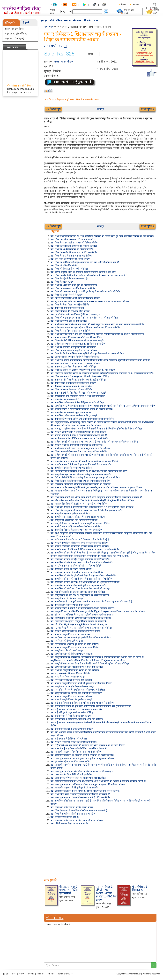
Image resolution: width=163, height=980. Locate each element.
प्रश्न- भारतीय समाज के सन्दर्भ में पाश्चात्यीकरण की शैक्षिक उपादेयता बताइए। (83, 608)
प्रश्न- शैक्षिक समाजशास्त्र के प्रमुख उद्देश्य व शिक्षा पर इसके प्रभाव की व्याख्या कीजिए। (86, 327)
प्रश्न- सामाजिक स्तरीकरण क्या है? (65, 399)
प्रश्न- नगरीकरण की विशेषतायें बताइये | (67, 641)
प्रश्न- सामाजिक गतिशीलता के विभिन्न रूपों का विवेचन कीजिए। (77, 820)
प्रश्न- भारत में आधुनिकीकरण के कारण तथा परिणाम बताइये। (76, 631)
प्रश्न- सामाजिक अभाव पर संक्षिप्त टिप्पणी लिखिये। (71, 569)
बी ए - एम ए (49, 27)
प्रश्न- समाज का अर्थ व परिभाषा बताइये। (67, 308)
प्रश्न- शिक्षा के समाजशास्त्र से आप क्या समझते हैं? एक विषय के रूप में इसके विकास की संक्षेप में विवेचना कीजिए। (98, 334)
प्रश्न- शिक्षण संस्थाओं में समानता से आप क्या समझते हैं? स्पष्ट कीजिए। (79, 451)
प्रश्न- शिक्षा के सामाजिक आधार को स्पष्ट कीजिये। (71, 331)
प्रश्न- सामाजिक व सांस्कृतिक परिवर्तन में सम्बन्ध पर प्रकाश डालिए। (78, 517)
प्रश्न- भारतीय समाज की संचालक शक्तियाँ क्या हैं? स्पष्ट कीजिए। (77, 337)
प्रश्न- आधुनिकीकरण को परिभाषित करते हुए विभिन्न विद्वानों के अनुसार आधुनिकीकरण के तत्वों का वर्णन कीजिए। (98, 611)
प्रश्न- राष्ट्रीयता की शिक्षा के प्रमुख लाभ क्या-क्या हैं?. (72, 729)
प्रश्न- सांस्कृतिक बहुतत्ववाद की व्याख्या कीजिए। (70, 513)
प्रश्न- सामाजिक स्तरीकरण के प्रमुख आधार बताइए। (71, 412)
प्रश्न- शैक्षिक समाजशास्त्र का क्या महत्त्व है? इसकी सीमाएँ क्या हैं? (78, 344)
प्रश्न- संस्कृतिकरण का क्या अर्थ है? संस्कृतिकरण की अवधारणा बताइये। (80, 595)
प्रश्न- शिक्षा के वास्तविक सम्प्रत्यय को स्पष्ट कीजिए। (71, 256)
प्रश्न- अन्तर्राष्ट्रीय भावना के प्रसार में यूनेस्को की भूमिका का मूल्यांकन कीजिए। (82, 758)
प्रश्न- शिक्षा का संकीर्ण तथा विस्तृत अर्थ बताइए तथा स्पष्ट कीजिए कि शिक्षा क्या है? (85, 262)
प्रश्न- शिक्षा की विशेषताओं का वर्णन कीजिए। (69, 269)
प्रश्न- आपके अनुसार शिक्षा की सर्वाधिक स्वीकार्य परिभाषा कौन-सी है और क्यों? (83, 272)
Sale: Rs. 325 (59, 54)
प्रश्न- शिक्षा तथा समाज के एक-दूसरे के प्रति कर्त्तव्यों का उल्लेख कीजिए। (80, 376)
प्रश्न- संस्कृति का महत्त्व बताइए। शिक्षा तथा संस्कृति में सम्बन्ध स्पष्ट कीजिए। (81, 474)
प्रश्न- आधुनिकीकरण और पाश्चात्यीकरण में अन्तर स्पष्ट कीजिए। (77, 667)
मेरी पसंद (87, 20)
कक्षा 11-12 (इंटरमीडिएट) (16, 34)
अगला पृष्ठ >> (148, 109)
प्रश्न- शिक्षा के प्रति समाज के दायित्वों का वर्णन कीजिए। (73, 288)
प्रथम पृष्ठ (100, 109)
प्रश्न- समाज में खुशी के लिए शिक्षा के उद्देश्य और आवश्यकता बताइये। (79, 393)
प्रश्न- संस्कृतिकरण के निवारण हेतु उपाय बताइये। (70, 605)
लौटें (50, 91)
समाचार (67, 20)
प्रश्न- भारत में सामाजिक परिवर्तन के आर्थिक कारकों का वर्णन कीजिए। (80, 546)
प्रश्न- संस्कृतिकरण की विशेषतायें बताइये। (67, 598)
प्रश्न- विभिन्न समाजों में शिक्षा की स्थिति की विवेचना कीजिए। (75, 298)
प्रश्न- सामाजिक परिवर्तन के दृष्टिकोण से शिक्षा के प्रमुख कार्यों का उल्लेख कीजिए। (84, 576)
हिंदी (155, 5)
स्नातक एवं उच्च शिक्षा (14, 29)
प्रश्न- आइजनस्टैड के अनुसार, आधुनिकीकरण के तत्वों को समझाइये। (79, 621)
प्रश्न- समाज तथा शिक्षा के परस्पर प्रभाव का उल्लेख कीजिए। (75, 363)
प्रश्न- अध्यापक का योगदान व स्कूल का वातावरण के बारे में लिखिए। (78, 778)
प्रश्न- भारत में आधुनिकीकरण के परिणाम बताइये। (71, 634)
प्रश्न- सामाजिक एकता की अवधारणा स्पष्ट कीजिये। (71, 468)
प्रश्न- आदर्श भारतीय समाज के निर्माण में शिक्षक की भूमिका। (75, 357)
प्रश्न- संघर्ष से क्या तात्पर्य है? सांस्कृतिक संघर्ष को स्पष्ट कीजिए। (76, 527)
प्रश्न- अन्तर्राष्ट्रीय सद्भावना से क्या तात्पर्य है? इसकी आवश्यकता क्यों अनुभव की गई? (85, 791)
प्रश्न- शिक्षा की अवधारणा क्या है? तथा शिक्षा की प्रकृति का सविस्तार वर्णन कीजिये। (85, 292)
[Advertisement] (56, 850)
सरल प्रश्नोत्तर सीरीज (64, 62)
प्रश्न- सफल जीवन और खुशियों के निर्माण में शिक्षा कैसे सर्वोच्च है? (78, 396)
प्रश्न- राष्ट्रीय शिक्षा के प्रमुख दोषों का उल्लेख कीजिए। (72, 713)
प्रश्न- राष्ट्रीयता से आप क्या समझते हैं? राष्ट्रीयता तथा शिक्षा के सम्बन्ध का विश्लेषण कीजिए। (88, 745)
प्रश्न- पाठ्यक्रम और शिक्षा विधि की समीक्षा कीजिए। (72, 775)
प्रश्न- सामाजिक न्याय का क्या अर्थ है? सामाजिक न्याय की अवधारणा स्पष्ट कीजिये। (85, 461)
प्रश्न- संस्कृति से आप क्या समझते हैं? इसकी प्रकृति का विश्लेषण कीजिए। (81, 523)
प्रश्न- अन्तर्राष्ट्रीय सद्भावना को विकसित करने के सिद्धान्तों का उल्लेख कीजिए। (82, 755)
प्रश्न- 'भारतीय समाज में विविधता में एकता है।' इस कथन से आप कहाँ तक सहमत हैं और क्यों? (89, 471)
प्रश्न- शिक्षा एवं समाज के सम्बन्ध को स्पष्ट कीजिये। (71, 389)
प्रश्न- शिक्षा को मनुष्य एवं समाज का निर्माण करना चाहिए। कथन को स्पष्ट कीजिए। (84, 318)
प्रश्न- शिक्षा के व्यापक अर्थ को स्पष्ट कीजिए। (69, 321)
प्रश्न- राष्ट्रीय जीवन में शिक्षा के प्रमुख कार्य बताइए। (71, 716)
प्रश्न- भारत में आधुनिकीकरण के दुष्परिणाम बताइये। (72, 700)
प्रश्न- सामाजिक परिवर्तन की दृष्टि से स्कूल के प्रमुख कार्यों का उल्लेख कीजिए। (82, 579)
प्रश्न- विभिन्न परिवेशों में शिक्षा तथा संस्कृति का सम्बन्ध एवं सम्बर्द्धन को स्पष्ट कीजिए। (85, 478)
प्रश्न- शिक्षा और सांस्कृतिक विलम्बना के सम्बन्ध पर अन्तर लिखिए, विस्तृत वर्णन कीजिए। (87, 510)
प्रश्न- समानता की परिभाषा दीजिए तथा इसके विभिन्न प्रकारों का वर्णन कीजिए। (83, 419)
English (154, 8)
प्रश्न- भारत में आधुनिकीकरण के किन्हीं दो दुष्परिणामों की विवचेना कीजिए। (81, 683)
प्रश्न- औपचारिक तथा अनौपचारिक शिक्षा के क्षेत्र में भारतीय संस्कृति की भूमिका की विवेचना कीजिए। (92, 500)
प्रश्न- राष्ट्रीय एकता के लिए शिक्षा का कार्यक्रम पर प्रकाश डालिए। (77, 709)
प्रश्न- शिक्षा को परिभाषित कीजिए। (65, 265)
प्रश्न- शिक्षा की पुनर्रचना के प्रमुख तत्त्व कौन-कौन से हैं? (73, 347)
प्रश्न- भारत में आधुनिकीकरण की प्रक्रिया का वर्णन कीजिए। (75, 647)
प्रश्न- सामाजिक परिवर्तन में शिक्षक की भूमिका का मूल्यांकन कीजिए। (79, 585)
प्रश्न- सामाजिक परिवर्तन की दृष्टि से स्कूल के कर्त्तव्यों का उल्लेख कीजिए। (80, 559)
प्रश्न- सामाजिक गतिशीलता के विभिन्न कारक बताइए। (72, 807)
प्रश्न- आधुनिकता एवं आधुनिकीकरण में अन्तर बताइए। (73, 686)
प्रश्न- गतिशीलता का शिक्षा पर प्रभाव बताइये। (69, 824)
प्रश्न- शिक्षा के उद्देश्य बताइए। (62, 282)
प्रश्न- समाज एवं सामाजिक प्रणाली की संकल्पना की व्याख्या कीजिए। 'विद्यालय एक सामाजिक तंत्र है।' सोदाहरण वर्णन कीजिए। (102, 373)
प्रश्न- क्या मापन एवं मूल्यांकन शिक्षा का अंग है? (70, 259)
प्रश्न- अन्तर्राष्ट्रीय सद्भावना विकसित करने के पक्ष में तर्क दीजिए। (76, 752)
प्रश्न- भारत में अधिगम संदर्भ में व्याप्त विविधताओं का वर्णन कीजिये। (78, 432)
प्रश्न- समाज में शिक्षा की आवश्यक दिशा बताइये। (70, 311)
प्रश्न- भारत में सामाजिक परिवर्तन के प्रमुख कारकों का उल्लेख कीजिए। (79, 543)
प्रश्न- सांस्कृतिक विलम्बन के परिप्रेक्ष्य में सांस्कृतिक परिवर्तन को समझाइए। (81, 484)
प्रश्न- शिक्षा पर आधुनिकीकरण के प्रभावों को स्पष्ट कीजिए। (75, 670)
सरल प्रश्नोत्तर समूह (56, 46)
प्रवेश (96, 20)
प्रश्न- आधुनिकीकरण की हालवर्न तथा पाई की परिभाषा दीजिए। (77, 693)
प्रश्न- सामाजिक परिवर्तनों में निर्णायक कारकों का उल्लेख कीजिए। (77, 572)
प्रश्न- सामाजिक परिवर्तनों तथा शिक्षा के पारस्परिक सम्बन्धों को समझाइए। (81, 589)
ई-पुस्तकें (26, 22)
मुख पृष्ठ (44, 20)
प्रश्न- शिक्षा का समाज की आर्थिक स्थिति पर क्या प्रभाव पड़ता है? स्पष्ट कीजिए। (83, 370)
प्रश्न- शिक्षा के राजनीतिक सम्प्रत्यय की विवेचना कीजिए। (74, 246)
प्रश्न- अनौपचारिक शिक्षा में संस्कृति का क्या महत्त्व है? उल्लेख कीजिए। (79, 504)
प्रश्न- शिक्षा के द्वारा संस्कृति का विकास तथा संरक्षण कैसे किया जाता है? (80, 481)
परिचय (59, 20)
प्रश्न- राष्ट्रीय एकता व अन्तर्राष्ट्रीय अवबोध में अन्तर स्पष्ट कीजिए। (77, 719)
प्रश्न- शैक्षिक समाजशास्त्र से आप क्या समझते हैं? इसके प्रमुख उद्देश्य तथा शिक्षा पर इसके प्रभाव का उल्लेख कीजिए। (98, 324)
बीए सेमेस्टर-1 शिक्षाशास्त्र (140, 888)
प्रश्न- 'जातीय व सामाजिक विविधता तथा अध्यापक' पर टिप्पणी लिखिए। (80, 438)
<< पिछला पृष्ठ (53, 109)
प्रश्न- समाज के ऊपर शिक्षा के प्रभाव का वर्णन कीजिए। (73, 367)
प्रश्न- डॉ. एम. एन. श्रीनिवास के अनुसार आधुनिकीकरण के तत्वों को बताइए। (82, 615)
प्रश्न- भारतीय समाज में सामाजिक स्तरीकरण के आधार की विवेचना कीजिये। (82, 409)
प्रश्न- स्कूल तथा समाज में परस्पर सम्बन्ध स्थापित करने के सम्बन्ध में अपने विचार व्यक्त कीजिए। (90, 301)
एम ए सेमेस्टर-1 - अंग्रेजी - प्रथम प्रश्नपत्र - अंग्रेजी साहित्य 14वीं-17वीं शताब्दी (106, 893)
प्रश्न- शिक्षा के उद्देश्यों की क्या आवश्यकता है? (69, 279)
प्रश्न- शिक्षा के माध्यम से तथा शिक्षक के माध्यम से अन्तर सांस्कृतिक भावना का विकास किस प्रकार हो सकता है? (96, 497)
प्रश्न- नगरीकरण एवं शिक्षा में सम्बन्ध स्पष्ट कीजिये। (71, 680)
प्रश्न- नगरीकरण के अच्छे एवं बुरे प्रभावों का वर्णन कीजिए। (75, 644)
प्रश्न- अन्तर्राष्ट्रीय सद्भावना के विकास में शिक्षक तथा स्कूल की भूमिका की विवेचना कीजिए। (88, 784)
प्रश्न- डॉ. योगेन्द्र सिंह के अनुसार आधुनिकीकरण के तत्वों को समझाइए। (79, 624)
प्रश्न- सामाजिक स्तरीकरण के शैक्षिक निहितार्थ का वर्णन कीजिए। (77, 403)
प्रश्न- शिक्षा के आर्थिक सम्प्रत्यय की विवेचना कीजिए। (72, 249)
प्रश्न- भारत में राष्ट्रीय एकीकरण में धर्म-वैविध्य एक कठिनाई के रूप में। (79, 748)
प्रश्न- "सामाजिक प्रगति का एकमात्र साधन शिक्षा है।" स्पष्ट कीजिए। (78, 592)
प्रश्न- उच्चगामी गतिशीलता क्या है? (65, 817)
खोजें (52, 20)
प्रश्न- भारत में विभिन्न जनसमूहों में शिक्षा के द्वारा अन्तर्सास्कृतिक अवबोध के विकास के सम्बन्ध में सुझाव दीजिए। (96, 487)
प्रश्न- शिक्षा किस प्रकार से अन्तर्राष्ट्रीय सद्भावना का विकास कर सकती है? (80, 794)
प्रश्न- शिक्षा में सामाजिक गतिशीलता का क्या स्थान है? (73, 814)
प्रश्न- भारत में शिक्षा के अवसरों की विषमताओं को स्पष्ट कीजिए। (77, 445)
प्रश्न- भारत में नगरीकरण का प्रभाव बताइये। (68, 677)
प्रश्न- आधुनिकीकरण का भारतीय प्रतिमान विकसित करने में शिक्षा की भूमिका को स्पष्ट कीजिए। (90, 664)
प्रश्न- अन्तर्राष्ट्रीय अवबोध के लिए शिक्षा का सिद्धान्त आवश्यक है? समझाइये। (82, 771)
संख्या (91, 54)
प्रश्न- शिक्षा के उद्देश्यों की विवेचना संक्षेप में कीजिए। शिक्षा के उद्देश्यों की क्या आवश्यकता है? (89, 275)
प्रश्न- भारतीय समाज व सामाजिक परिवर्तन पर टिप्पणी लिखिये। (76, 566)
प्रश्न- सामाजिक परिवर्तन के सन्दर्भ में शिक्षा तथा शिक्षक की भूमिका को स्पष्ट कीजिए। (85, 582)
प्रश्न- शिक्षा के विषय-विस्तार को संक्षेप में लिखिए (70, 305)
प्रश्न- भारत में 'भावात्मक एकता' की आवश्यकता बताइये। (74, 742)
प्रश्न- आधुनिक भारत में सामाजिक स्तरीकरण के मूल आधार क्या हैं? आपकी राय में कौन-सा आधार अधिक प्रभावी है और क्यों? (103, 406)
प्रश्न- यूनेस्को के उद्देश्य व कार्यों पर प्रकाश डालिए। (71, 762)
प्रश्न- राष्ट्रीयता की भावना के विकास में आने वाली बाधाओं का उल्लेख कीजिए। (82, 703)
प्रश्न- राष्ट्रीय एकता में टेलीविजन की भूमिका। (69, 739)
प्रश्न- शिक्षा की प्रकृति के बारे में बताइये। (67, 295)
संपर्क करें (77, 20)
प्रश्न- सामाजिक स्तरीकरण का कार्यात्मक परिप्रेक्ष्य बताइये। (74, 416)
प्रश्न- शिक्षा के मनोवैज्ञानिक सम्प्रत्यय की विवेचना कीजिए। (74, 252)
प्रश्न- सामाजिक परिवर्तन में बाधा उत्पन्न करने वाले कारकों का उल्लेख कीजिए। (82, 562)
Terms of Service (65, 974)
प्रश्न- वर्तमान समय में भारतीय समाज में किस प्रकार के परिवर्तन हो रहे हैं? (80, 540)
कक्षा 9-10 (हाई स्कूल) (14, 39)
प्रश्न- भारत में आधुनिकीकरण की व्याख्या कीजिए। (71, 696)
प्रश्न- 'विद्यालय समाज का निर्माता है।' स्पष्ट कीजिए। (71, 386)
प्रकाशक (135, 5)
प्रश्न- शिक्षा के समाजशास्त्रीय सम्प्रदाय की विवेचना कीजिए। (75, 243)
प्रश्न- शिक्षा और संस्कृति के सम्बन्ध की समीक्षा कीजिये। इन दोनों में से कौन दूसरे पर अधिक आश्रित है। (92, 507)
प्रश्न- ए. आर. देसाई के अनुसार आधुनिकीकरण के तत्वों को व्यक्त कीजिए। (81, 628)
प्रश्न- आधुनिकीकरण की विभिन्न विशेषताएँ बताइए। (72, 654)
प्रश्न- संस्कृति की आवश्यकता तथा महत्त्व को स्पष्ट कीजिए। (74, 520)
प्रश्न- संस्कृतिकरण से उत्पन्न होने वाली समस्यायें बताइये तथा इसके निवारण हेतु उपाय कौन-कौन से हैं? (92, 602)
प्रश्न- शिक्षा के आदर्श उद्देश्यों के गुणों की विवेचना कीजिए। (74, 285)
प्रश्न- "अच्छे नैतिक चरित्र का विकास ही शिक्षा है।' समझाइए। (75, 314)
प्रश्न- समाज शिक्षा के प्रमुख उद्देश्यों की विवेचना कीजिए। (74, 383)
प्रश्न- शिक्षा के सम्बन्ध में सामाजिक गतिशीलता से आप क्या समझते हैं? (79, 810)
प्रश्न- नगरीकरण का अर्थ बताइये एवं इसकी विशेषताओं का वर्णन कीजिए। (81, 638)
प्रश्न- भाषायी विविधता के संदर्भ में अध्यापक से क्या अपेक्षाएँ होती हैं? (79, 435)
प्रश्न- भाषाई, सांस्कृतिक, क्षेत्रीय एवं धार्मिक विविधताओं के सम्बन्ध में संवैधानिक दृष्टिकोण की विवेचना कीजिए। (96, 429)
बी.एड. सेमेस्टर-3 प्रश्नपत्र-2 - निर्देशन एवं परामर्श (69, 890)
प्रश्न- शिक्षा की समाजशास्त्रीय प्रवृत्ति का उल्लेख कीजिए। (74, 350)
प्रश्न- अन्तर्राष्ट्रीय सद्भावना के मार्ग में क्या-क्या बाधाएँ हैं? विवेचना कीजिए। (81, 797)
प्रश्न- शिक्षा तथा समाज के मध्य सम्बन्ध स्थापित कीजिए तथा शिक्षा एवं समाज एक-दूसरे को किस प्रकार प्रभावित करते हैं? (100, 360)
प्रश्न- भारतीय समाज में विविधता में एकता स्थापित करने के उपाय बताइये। (81, 465)
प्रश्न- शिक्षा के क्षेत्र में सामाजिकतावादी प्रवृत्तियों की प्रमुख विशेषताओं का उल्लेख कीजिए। (87, 354)
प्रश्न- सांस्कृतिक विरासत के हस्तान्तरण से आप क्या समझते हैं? (76, 530)
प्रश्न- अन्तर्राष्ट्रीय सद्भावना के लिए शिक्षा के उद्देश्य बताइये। (74, 788)
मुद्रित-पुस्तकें (10, 22)
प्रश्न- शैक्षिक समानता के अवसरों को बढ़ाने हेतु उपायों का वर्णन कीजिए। (80, 448)
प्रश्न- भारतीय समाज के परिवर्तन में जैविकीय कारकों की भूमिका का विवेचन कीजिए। (85, 549)
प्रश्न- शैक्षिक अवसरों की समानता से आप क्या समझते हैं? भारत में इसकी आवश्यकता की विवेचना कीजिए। (95, 442)
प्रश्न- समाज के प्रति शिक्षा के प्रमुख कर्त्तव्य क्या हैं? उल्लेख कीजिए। (78, 380)
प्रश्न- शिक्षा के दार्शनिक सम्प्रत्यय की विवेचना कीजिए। (73, 239)
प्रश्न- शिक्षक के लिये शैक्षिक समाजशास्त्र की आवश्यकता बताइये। (77, 341)
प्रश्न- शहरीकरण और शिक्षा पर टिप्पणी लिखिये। (70, 673)
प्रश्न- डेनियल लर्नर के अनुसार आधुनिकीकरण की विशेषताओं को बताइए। (81, 618)
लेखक (123, 5)
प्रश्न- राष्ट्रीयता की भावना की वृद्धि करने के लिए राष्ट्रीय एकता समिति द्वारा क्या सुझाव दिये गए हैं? (91, 706)
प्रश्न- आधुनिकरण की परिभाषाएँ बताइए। (67, 651)
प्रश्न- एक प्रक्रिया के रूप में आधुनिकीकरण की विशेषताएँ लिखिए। (78, 690)
